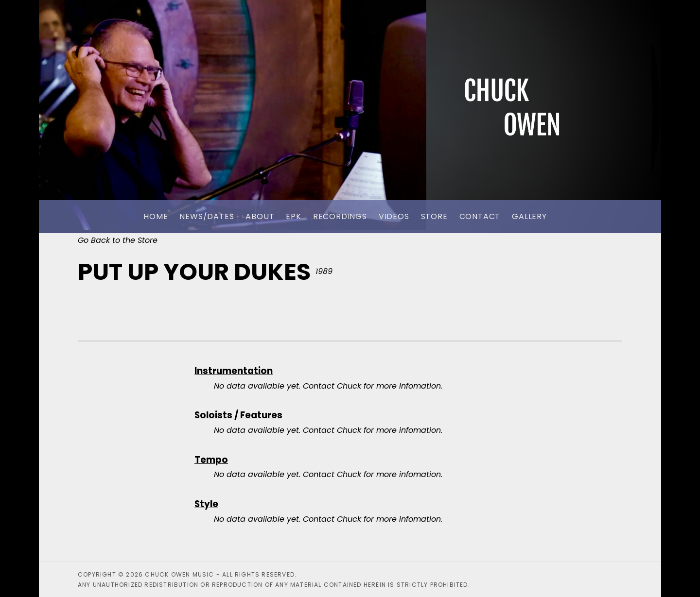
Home (156, 216)
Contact (480, 216)
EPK (293, 216)
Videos (394, 216)
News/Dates (207, 216)
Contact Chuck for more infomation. (373, 386)
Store (434, 216)
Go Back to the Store (118, 240)
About (260, 216)
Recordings (340, 216)
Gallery (529, 216)
